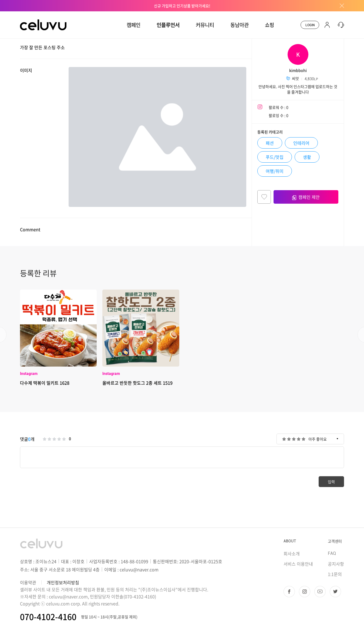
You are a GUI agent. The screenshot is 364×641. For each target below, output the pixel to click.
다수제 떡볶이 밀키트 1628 (45, 383)
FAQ (332, 553)
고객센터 (335, 541)
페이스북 (289, 592)
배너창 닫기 (340, 6)
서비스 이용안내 (298, 564)
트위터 (335, 592)
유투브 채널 (320, 592)
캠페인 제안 (306, 197)
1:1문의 (335, 574)
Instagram (29, 374)
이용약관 (28, 582)
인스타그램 (305, 592)
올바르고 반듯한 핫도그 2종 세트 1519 (137, 383)
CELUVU (29, 15)
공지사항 (336, 564)
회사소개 (292, 553)
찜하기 (264, 197)
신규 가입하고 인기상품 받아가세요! (182, 6)
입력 (331, 482)
